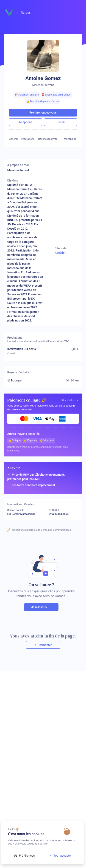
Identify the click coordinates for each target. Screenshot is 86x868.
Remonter (43, 645)
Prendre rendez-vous (43, 113)
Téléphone (26, 122)
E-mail (60, 122)
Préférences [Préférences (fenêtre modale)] (25, 856)
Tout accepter (58, 856)
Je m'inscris (41, 607)
